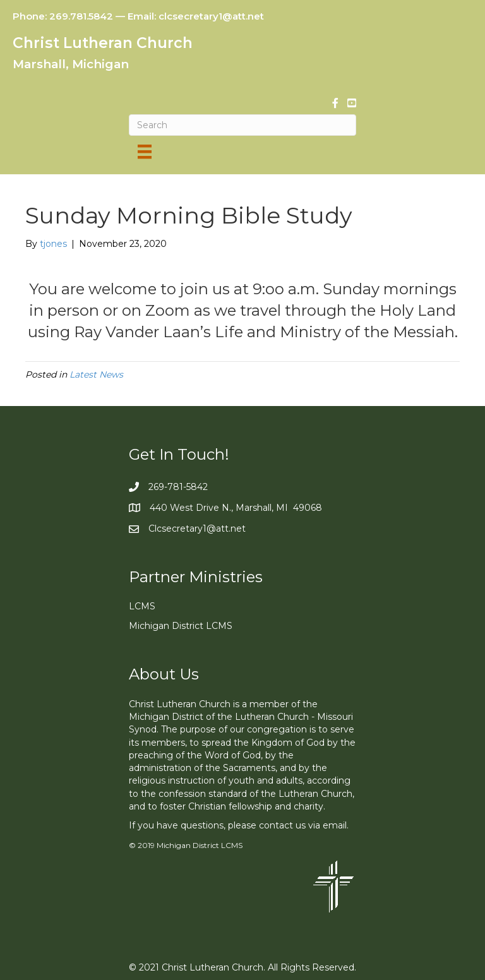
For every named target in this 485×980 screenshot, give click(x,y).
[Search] (242, 125)
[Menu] (145, 152)
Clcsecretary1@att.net (197, 529)
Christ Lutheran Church (103, 43)
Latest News (96, 374)
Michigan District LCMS (181, 626)
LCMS (142, 606)
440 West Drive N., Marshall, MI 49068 (236, 508)
